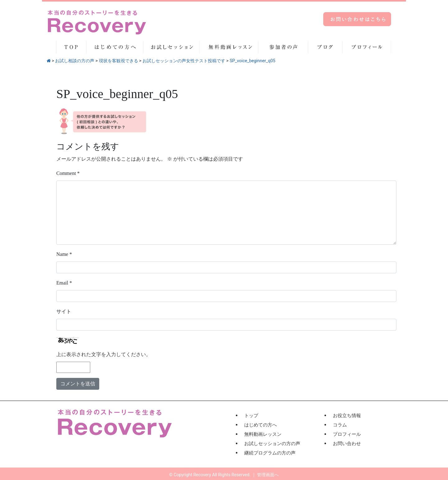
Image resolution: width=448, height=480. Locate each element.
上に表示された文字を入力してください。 (104, 354)
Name (64, 254)
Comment (68, 173)
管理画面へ (268, 475)
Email (64, 283)
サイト (64, 311)
